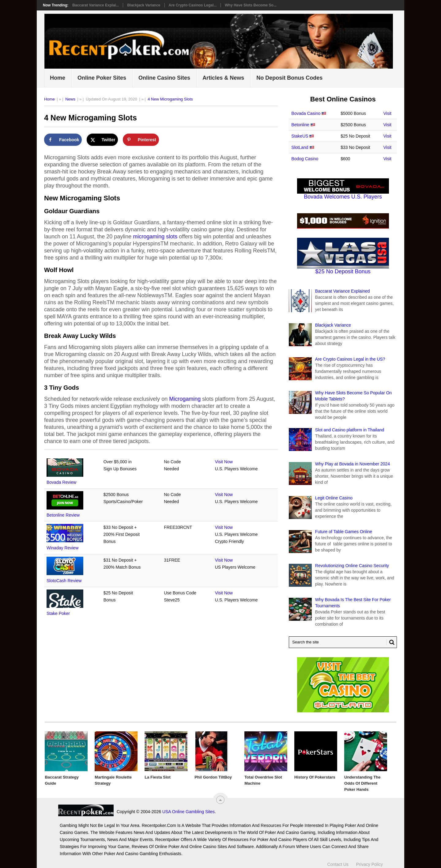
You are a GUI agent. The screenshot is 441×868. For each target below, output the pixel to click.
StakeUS (300, 136)
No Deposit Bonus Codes (289, 78)
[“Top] (220, 800)
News (70, 99)
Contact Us (338, 861)
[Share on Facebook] (63, 140)
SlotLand (300, 147)
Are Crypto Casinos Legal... (193, 5)
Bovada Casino (306, 113)
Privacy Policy (369, 861)
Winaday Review (62, 548)
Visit (387, 113)
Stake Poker (58, 613)
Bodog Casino (305, 159)
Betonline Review (63, 515)
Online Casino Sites (164, 78)
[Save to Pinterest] (141, 140)
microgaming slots (155, 237)
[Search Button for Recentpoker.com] (390, 642)
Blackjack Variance (144, 5)
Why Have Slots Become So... (251, 5)
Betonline (300, 125)
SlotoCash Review (64, 581)
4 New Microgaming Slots (170, 99)
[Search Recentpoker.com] (343, 642)
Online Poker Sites (102, 78)
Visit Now (224, 462)
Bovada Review (61, 482)
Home (58, 78)
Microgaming (185, 399)
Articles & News (223, 78)
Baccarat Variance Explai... (96, 5)
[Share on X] (102, 140)
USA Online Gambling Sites (133, 812)
